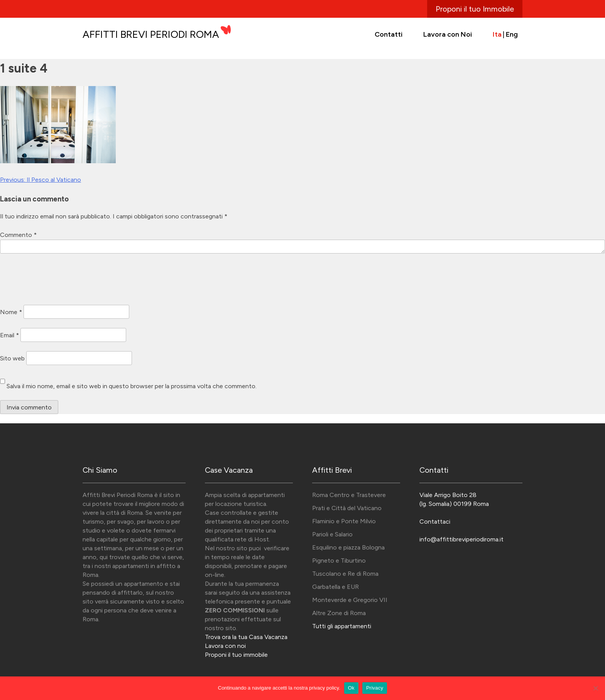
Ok (351, 688)
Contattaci (435, 522)
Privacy (375, 688)
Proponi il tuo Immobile (475, 9)
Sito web (12, 358)
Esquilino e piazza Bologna (348, 547)
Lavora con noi (225, 646)
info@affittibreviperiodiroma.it (461, 539)
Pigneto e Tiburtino (339, 561)
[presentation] (59, 281)
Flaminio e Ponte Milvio (344, 521)
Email (9, 335)
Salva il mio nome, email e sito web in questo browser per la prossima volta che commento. (132, 386)
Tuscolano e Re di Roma (345, 574)
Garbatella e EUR (335, 587)
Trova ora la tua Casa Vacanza (246, 637)
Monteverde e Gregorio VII (350, 600)
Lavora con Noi (448, 34)
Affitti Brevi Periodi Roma (151, 34)
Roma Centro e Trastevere (349, 495)
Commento (18, 235)
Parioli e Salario (332, 534)
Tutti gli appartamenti (342, 626)
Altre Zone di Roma (339, 613)
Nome (11, 312)
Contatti (389, 34)
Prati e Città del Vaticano (347, 508)
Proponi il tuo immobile (236, 655)
